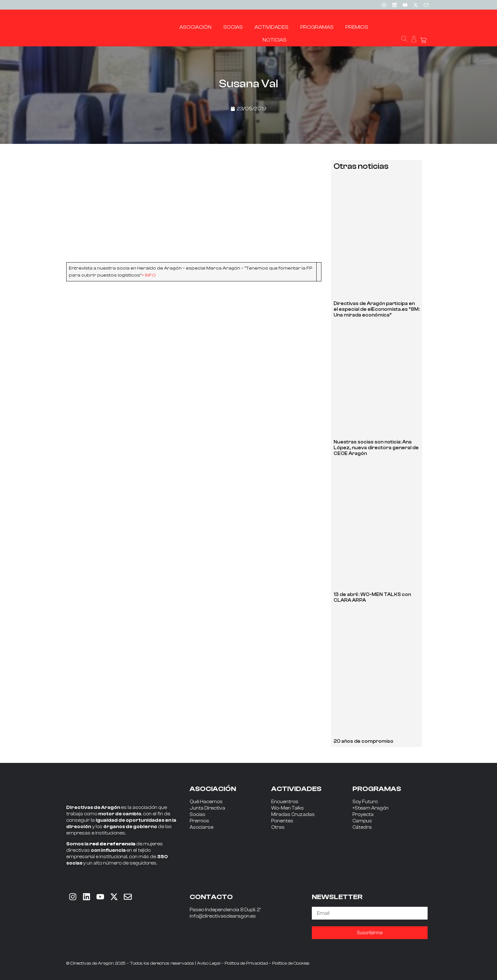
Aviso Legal (209, 963)
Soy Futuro (365, 802)
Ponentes (282, 821)
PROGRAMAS (377, 789)
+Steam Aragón (371, 808)
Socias (197, 815)
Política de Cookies (291, 963)
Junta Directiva (207, 808)
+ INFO (149, 275)
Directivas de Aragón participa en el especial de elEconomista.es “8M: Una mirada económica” (377, 309)
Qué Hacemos (206, 802)
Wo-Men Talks (288, 808)
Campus (362, 821)
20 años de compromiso (363, 741)
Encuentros (285, 802)
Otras (278, 827)
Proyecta (363, 815)
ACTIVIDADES (296, 789)
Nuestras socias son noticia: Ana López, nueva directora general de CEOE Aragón (376, 448)
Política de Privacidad (246, 963)
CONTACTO (211, 897)
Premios (199, 821)
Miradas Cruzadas (293, 815)
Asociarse (201, 827)
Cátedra (362, 827)
